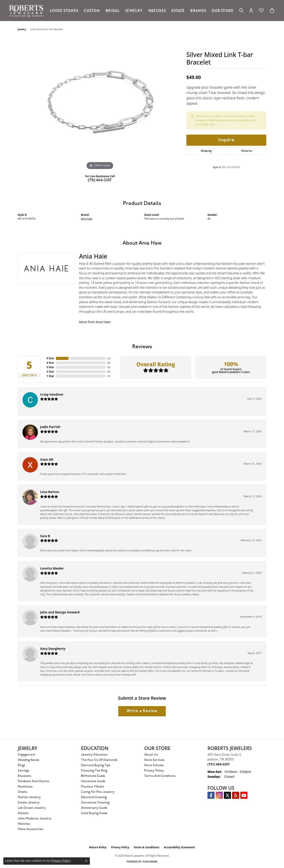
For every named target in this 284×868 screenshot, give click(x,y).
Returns (247, 151)
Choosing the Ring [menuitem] (94, 771)
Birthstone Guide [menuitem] (93, 776)
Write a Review (142, 711)
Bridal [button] (113, 10)
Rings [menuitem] (22, 765)
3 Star (50, 367)
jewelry (22, 29)
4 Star (50, 363)
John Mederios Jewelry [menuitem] (35, 819)
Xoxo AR (47, 459)
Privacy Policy (154, 771)
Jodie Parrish (50, 427)
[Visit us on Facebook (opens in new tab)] (211, 795)
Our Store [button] (222, 10)
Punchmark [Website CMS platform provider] (150, 862)
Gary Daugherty (53, 649)
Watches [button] (157, 10)
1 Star (50, 376)
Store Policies (154, 765)
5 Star (50, 358)
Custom (92, 10)
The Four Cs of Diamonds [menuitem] (99, 760)
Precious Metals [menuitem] (93, 787)
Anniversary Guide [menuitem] (94, 808)
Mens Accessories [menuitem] (31, 829)
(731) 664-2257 (100, 180)
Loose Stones (64, 10)
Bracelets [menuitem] (25, 776)
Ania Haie (87, 219)
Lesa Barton (50, 492)
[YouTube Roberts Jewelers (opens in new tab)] (244, 795)
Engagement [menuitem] (27, 755)
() (109, 358)
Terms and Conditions (160, 776)
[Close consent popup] (86, 861)
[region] (100, 104)
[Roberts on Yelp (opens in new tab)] (236, 795)
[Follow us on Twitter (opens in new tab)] (227, 795)
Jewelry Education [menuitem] (94, 755)
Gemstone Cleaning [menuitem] (95, 803)
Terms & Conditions (147, 847)
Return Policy (98, 847)
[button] (241, 10)
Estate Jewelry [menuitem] (29, 803)
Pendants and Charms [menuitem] (34, 781)
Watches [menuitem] (24, 824)
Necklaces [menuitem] (25, 787)
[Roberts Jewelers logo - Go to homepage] (27, 11)
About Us (151, 755)
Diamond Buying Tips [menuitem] (96, 765)
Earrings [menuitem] (24, 771)
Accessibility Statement (179, 847)
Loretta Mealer (52, 568)
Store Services (154, 760)
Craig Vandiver (52, 394)
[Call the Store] (219, 764)
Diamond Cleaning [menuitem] (94, 797)
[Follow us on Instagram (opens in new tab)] (219, 795)
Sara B (45, 536)
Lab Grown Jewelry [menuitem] (32, 808)
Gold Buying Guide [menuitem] (94, 813)
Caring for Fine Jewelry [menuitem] (98, 792)
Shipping (206, 151)
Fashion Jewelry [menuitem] (29, 797)
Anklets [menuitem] (23, 813)
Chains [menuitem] (23, 792)
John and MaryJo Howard (60, 612)
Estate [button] (178, 10)
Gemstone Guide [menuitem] (93, 781)
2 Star (50, 372)
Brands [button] (198, 10)
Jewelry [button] (134, 10)
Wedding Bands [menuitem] (29, 760)
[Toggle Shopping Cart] (272, 10)
